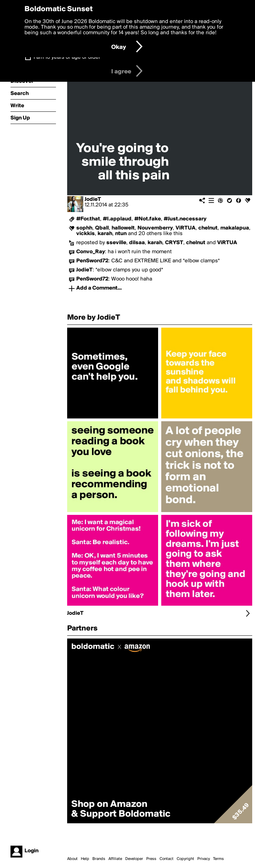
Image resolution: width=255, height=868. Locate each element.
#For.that (88, 219)
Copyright (185, 859)
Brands (99, 859)
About (72, 859)
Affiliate (115, 859)
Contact (167, 859)
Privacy (204, 859)
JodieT (93, 199)
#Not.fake (148, 219)
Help (85, 859)
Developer (134, 859)
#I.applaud (117, 219)
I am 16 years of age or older (67, 57)
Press (151, 859)
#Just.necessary (185, 219)
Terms (218, 859)
